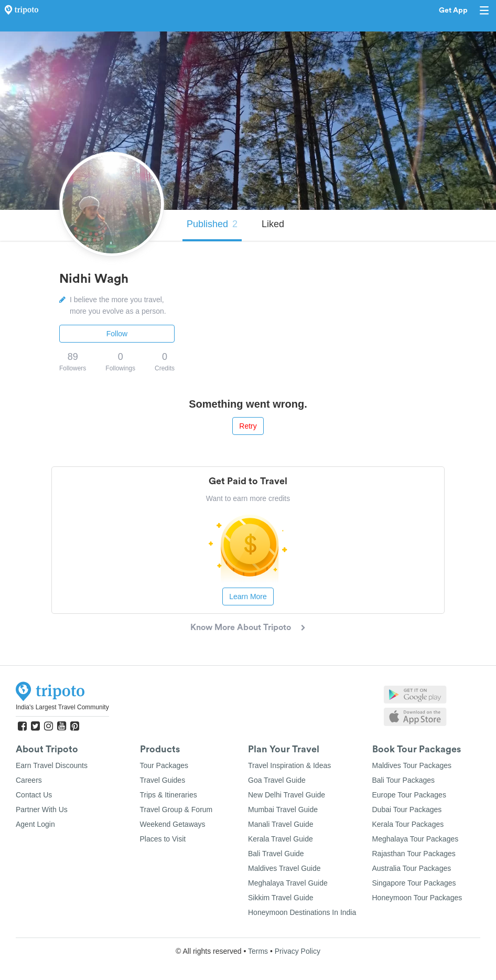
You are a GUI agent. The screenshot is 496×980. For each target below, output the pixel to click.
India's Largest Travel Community (62, 707)
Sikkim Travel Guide (281, 898)
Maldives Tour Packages (412, 765)
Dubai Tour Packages (407, 809)
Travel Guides (163, 780)
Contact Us (34, 795)
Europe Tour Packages (409, 795)
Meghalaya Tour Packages (416, 839)
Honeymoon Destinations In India (302, 912)
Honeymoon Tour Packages (417, 898)
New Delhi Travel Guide (287, 795)
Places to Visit (163, 839)
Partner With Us (42, 809)
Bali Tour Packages (404, 780)
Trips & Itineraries (169, 795)
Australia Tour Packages (412, 868)
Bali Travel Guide (276, 854)
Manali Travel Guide (281, 824)
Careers (29, 780)
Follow (117, 334)
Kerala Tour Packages (408, 824)
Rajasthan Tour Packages (414, 854)
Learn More (248, 596)
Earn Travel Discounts (52, 765)
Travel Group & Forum (176, 809)
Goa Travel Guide (277, 780)
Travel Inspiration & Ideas (289, 765)
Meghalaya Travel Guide (288, 883)
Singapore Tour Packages (414, 883)
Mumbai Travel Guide (283, 809)
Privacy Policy (298, 951)
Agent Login (35, 824)
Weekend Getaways (173, 824)
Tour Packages (164, 765)
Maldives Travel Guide (284, 868)
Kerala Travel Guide (281, 839)
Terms (258, 951)
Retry (248, 426)
